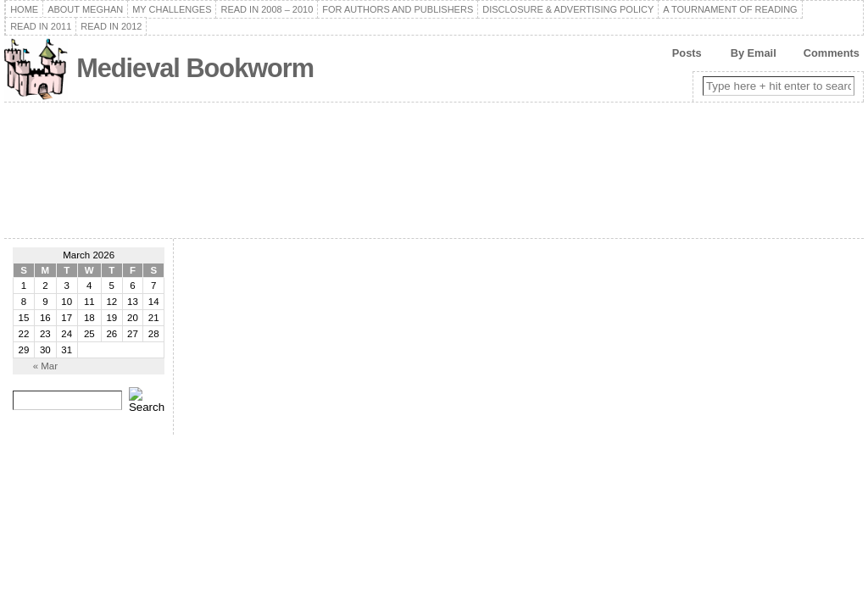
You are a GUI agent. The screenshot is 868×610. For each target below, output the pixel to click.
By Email (754, 53)
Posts (687, 53)
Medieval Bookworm (195, 68)
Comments (832, 53)
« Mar (45, 366)
